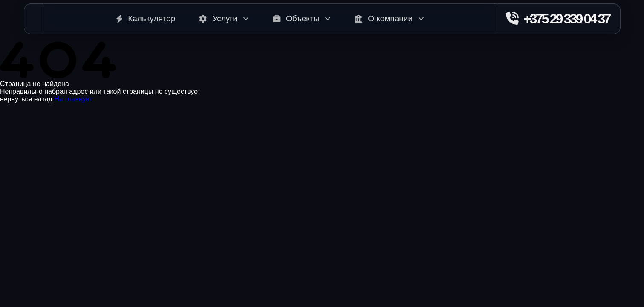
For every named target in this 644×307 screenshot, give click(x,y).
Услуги (224, 19)
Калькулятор (146, 19)
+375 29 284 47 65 (29, 272)
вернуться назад (26, 99)
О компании (389, 19)
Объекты (302, 19)
